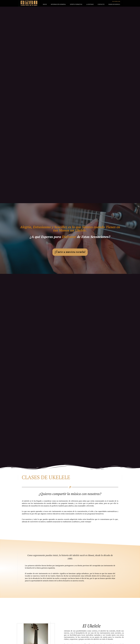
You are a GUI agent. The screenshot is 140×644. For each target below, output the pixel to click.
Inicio (45, 4)
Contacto (101, 4)
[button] (70, 252)
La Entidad (90, 4)
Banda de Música (114, 4)
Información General (58, 4)
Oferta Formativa (76, 4)
